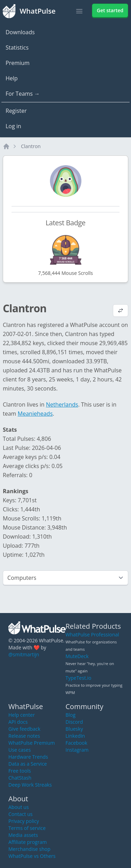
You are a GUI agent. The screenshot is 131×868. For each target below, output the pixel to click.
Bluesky (74, 729)
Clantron (31, 146)
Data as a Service (28, 764)
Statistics (17, 48)
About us (19, 807)
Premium (18, 63)
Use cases (20, 750)
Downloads (20, 32)
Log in (13, 126)
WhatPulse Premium (32, 743)
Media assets (23, 835)
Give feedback (24, 729)
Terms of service (27, 828)
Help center (22, 715)
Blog (71, 715)
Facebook (77, 743)
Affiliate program (28, 842)
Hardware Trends (28, 757)
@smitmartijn (24, 654)
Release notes (24, 736)
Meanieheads (35, 414)
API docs (18, 722)
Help (12, 78)
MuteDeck (77, 656)
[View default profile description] (121, 311)
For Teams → (23, 94)
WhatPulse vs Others (32, 856)
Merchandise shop (29, 849)
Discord (74, 722)
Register (16, 111)
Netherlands (62, 404)
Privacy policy (24, 821)
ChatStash (20, 778)
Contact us (20, 814)
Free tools (20, 771)
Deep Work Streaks (30, 785)
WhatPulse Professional (92, 634)
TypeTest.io (79, 678)
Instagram (77, 750)
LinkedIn (75, 736)
